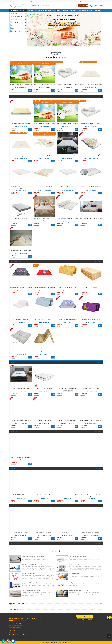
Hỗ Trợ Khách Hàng (92, 1)
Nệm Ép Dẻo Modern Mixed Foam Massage (21, 123)
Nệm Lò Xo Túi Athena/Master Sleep (21, 388)
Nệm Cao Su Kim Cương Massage (68, 155)
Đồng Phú (30, 11)
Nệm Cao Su (15, 13)
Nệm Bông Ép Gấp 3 (17, 16)
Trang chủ (69, 1)
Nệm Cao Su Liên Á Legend (68, 187)
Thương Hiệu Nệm (17, 31)
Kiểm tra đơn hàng (77, 1)
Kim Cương (48, 11)
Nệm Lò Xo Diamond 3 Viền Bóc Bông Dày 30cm (91, 420)
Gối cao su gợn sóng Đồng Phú (21, 532)
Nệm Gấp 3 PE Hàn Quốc (91, 288)
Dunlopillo (73, 11)
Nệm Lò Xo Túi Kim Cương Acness (91, 388)
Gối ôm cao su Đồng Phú (68, 532)
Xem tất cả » (98, 97)
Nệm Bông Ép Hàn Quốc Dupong (44, 351)
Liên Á (36, 11)
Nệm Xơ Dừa (15, 22)
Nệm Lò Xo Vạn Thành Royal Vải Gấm (68, 420)
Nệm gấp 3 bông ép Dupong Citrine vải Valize (44, 288)
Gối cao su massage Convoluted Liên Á (91, 532)
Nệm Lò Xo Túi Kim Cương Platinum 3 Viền (21, 420)
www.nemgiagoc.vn (18, 625)
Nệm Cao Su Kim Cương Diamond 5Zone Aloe (91, 218)
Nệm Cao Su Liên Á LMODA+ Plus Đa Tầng (91, 187)
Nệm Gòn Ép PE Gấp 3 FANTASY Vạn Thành (21, 351)
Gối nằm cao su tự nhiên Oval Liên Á (44, 532)
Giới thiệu (84, 1)
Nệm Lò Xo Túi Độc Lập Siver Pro (44, 388)
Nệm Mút (14, 25)
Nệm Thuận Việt (15, 543)
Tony (29, 13)
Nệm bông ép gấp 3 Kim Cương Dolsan (91, 319)
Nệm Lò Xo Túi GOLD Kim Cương (44, 420)
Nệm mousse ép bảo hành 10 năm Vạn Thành (68, 495)
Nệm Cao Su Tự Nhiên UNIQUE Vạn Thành (68, 218)
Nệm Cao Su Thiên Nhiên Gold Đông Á (91, 155)
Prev (11, 604)
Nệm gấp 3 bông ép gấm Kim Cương (68, 288)
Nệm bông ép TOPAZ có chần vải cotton (68, 319)
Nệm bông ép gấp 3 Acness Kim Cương (44, 319)
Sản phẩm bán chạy (56, 58)
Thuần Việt (66, 11)
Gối (13, 28)
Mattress (90, 11)
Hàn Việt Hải (97, 11)
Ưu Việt (79, 11)
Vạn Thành (41, 11)
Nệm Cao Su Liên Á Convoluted (44, 187)
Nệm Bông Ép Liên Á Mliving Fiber (21, 319)
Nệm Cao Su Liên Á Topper (21, 218)
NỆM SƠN (59, 11)
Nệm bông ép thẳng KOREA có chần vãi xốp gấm (21, 288)
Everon (84, 11)
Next (101, 604)
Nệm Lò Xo (15, 19)
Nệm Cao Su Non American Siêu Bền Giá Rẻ (21, 250)
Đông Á (54, 11)
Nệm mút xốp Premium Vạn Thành (44, 495)
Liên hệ (100, 1)
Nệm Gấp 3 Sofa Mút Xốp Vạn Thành (21, 495)
